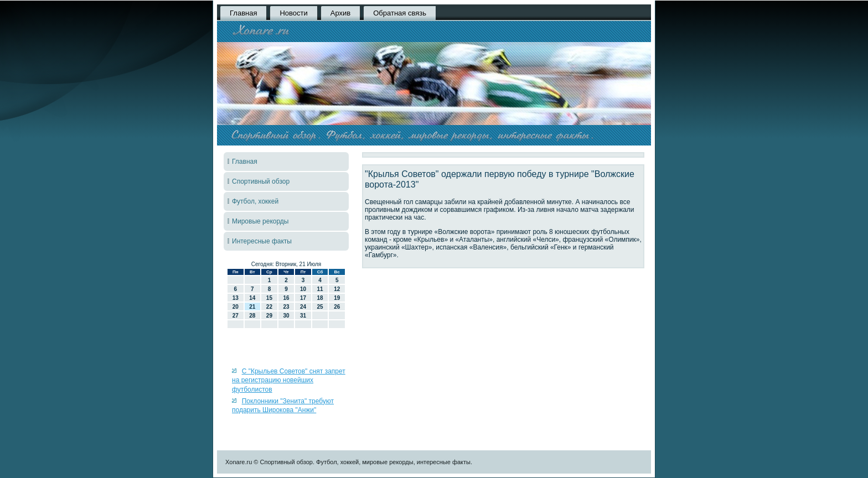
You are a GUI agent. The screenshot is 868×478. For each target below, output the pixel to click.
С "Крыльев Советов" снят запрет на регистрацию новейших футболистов (289, 380)
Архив (340, 13)
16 (286, 298)
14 (252, 298)
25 (320, 307)
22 (269, 307)
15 (269, 298)
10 (303, 289)
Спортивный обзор (261, 181)
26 (337, 307)
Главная (243, 13)
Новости (293, 13)
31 (303, 316)
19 (337, 298)
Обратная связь (400, 13)
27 (236, 316)
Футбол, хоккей (255, 201)
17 (303, 298)
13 (236, 298)
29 (269, 316)
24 (303, 307)
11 (320, 289)
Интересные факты (262, 241)
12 (337, 289)
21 (252, 307)
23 (286, 307)
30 (286, 316)
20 (236, 307)
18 (320, 298)
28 (252, 316)
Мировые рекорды (260, 221)
